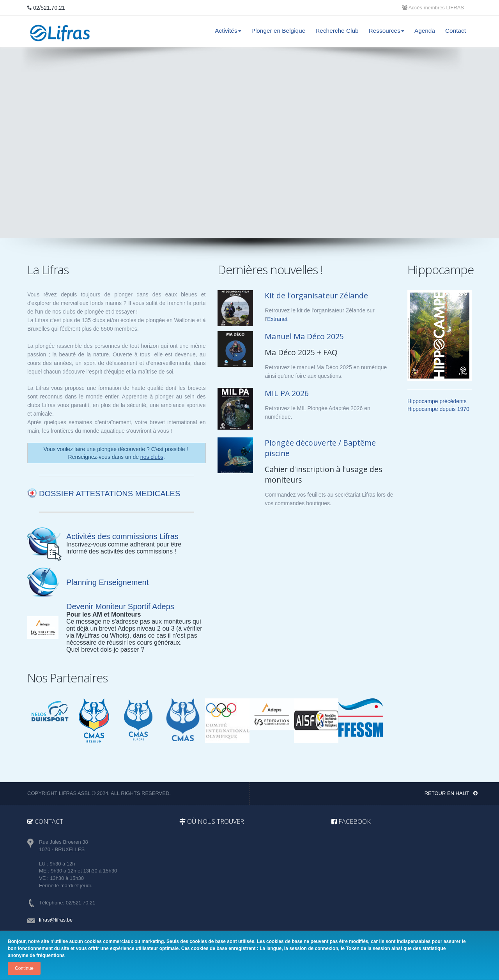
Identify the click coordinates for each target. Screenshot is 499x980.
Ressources (387, 31)
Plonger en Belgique (279, 31)
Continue (24, 968)
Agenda (425, 31)
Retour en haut (451, 793)
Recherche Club (337, 31)
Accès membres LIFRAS (433, 8)
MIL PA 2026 (287, 393)
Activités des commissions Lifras (122, 536)
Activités (228, 31)
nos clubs (152, 457)
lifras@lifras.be (56, 920)
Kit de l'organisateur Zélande (316, 295)
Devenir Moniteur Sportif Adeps (120, 606)
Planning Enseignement (107, 582)
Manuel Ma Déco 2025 (304, 336)
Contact (456, 31)
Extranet (277, 319)
